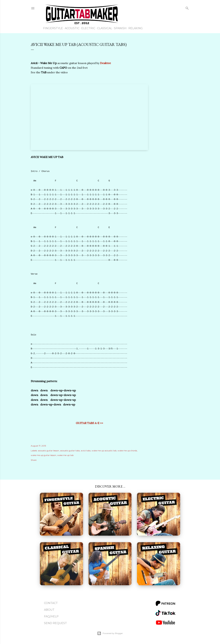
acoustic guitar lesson (49, 451)
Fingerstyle (53, 28)
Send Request (55, 623)
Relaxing (136, 28)
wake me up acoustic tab (104, 451)
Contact (51, 603)
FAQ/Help (51, 616)
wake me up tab (65, 455)
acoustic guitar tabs (70, 451)
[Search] (187, 9)
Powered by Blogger (110, 633)
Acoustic (72, 28)
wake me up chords (127, 451)
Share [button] (34, 460)
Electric (88, 28)
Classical (105, 28)
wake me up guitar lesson (43, 455)
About (49, 610)
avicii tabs (86, 451)
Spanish (120, 28)
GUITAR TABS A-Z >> (89, 423)
